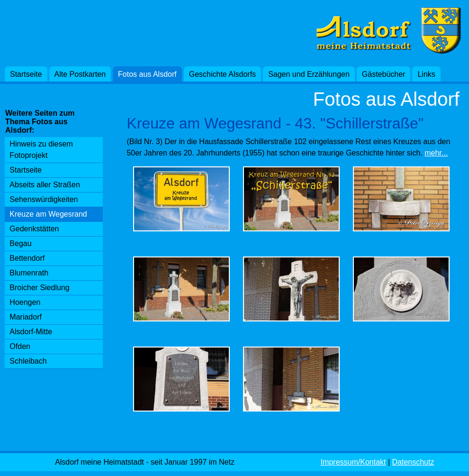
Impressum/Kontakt (353, 462)
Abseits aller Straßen (45, 185)
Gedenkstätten (34, 229)
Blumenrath (29, 273)
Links (426, 74)
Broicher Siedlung (39, 288)
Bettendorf (27, 258)
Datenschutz (413, 462)
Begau (20, 243)
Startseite (26, 74)
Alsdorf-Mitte (31, 332)
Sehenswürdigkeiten (44, 199)
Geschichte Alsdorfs (222, 74)
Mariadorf (26, 317)
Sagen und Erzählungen (309, 74)
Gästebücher (384, 74)
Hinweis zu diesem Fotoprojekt (41, 150)
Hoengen (25, 302)
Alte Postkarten (80, 74)
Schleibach (28, 361)
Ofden (20, 346)
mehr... (436, 153)
